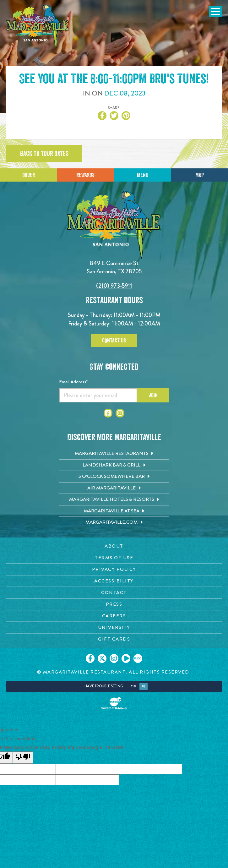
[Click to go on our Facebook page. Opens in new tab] (90, 658)
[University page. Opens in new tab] (114, 628)
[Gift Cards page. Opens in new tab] (114, 639)
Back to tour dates (44, 154)
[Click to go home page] (38, 27)
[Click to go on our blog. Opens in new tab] (138, 658)
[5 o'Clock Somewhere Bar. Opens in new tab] (114, 477)
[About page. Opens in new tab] (114, 546)
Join (153, 395)
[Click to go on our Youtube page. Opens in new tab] (126, 658)
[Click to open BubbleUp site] (114, 703)
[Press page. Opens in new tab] (114, 604)
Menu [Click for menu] (143, 175)
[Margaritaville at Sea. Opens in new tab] (114, 511)
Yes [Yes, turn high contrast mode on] (133, 686)
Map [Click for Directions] (200, 175)
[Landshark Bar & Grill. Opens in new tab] (114, 465)
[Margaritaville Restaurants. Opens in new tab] (114, 454)
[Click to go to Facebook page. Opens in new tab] (108, 413)
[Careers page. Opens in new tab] (114, 616)
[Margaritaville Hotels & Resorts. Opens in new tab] (114, 500)
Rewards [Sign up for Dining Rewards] (85, 175)
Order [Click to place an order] (29, 175)
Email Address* (73, 382)
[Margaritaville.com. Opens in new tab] (114, 522)
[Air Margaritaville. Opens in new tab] (114, 488)
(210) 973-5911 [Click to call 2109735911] (114, 286)
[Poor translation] (23, 758)
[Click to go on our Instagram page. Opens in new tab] (114, 658)
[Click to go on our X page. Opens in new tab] (102, 658)
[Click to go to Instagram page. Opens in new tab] (120, 413)
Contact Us (114, 341)
